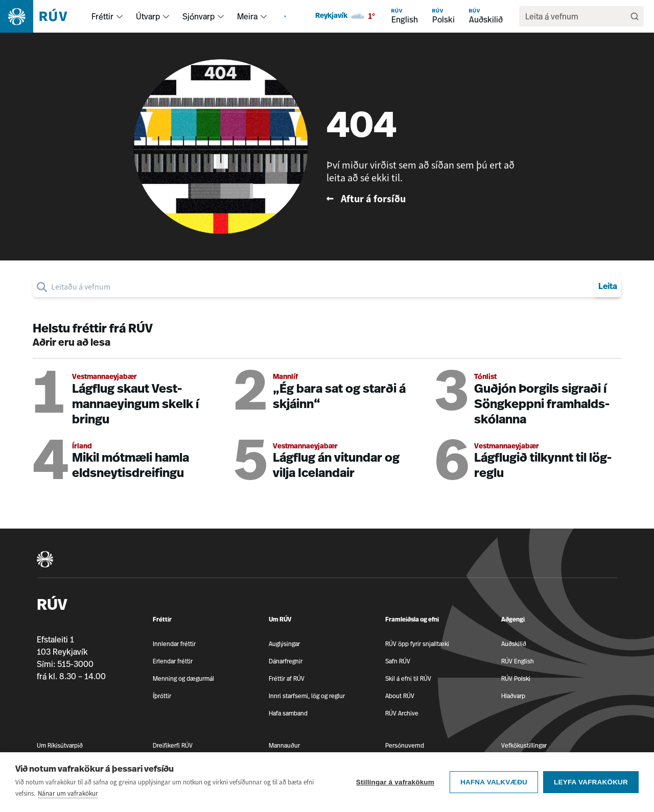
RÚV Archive (402, 713)
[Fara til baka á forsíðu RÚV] (425, 199)
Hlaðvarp (513, 696)
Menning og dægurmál (183, 678)
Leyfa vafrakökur (591, 784)
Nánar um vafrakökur (68, 795)
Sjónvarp (198, 16)
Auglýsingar (284, 644)
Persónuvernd (405, 745)
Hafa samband (288, 713)
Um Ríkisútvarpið (60, 745)
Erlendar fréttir (173, 661)
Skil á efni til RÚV (408, 678)
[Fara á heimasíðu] (43, 16)
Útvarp (148, 16)
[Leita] (635, 16)
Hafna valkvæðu (494, 784)
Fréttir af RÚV (287, 678)
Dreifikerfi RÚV (173, 745)
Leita (608, 287)
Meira (247, 16)
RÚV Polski (516, 678)
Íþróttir (162, 696)
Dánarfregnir (286, 661)
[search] (576, 16)
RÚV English (518, 661)
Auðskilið (514, 644)
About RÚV (400, 696)
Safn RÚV (398, 661)
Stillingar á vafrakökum (395, 784)
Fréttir (102, 16)
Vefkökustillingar (524, 745)
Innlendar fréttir (174, 644)
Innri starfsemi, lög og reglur (307, 696)
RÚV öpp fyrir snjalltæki (417, 644)
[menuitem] (120, 16)
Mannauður (284, 745)
